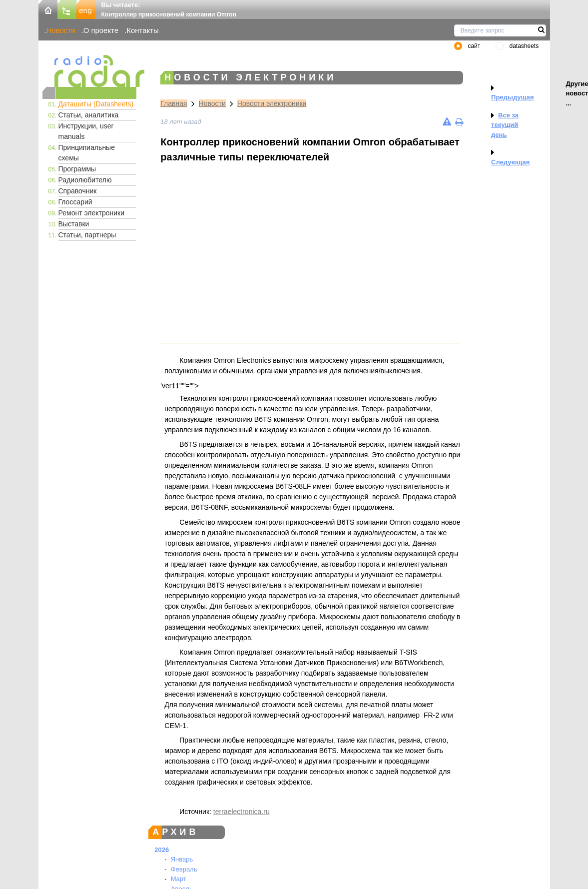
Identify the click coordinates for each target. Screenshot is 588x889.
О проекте (101, 30)
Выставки (74, 224)
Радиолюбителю (85, 180)
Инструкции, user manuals (86, 131)
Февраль (184, 869)
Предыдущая (512, 97)
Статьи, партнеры (87, 235)
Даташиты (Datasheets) (96, 104)
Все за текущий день (505, 125)
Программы (77, 169)
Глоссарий (75, 202)
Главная (174, 103)
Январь (182, 859)
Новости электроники (272, 103)
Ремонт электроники (92, 213)
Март (179, 879)
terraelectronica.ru (242, 812)
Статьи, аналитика (89, 115)
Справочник (78, 191)
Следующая (510, 162)
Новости (61, 30)
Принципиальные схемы (87, 153)
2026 (162, 850)
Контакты (143, 30)
